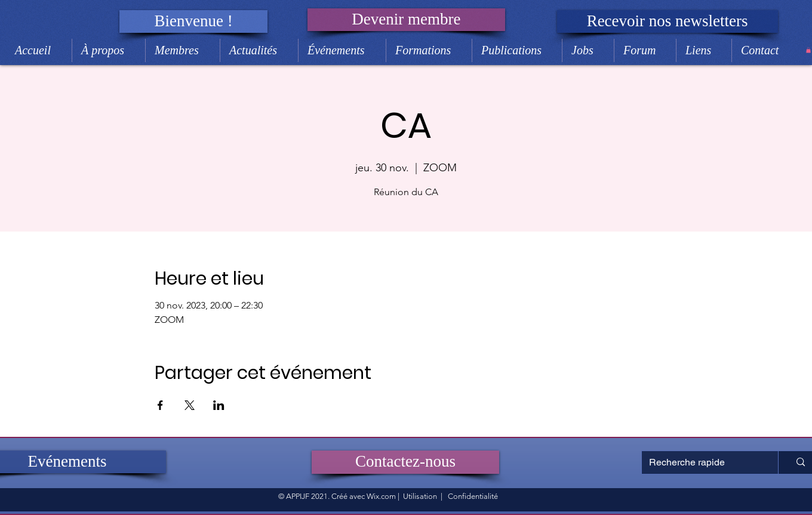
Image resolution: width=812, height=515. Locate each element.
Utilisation (420, 496)
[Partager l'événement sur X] (190, 405)
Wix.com (381, 496)
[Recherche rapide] (701, 462)
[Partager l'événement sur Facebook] (160, 405)
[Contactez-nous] (405, 462)
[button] (193, 21)
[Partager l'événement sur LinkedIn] (219, 405)
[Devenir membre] (406, 20)
